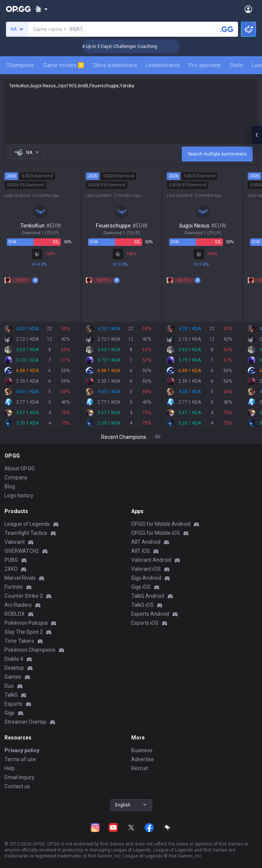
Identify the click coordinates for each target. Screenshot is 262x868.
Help (10, 768)
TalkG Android (148, 596)
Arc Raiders (18, 605)
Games (13, 677)
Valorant (15, 542)
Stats (236, 65)
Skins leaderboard (115, 65)
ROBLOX (15, 614)
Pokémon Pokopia (26, 623)
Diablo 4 (14, 659)
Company (16, 477)
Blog (10, 486)
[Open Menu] (248, 9)
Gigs (10, 713)
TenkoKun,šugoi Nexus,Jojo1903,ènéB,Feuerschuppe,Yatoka (131, 111)
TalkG (11, 695)
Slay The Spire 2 (24, 632)
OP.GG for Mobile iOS (156, 533)
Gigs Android (146, 578)
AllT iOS (141, 551)
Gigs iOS (141, 587)
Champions (20, 65)
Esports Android (150, 614)
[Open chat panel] (256, 135)
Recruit (140, 768)
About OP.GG (19, 468)
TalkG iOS (142, 605)
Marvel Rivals (20, 578)
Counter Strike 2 (24, 596)
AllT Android (146, 542)
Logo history (19, 495)
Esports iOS (145, 623)
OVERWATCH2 (22, 551)
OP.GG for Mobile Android (161, 524)
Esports (13, 704)
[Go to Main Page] (18, 9)
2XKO (11, 569)
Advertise (143, 759)
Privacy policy (22, 750)
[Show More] (41, 9)
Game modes (64, 65)
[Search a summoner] (227, 29)
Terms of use (20, 759)
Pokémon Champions (30, 650)
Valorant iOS (146, 569)
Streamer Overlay (25, 722)
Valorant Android (151, 560)
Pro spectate (205, 65)
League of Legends (27, 524)
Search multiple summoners (217, 154)
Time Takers (19, 641)
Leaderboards (163, 65)
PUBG (11, 560)
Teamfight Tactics (26, 533)
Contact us (17, 786)
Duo (9, 686)
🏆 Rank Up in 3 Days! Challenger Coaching (124, 46)
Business (142, 750)
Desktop (14, 668)
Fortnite (14, 587)
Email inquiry (19, 777)
